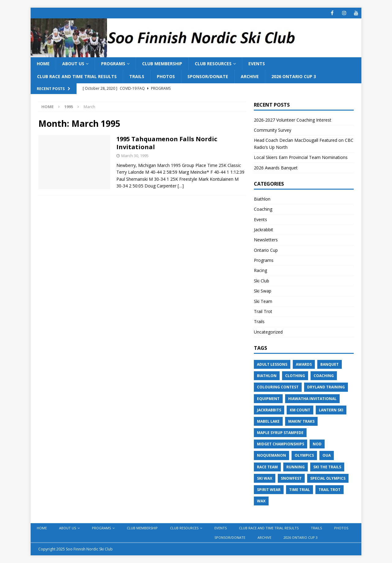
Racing (260, 270)
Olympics (304, 455)
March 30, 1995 (135, 156)
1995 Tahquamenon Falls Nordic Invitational (167, 143)
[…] (181, 186)
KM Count (300, 410)
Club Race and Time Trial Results (77, 76)
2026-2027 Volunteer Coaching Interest (293, 120)
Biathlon (262, 199)
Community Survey (273, 130)
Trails (137, 76)
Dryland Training (326, 387)
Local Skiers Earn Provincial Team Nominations (301, 157)
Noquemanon (271, 455)
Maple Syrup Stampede (280, 433)
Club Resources (213, 64)
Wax (261, 501)
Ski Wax (265, 478)
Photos (166, 76)
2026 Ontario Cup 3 (294, 76)
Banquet (330, 364)
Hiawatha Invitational (312, 399)
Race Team (267, 467)
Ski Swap (263, 291)
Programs (113, 64)
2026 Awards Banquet (276, 168)
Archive (250, 76)
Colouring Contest (278, 387)
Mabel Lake (268, 421)
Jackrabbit (264, 230)
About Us (73, 64)
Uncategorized (268, 332)
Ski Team (263, 301)
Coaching (263, 209)
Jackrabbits (269, 410)
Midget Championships (281, 444)
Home (43, 64)
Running (296, 467)
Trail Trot (263, 311)
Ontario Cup (266, 250)
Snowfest (291, 478)
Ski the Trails (327, 467)
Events (257, 64)
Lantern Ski (331, 410)
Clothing (295, 376)
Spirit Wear (269, 490)
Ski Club (262, 281)
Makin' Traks (301, 421)
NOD (317, 444)
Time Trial (300, 490)
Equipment (268, 399)
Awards (304, 364)
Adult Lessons (272, 364)
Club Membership (162, 64)
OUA (327, 455)
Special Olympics (328, 478)
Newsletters (266, 240)
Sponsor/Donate (208, 76)
